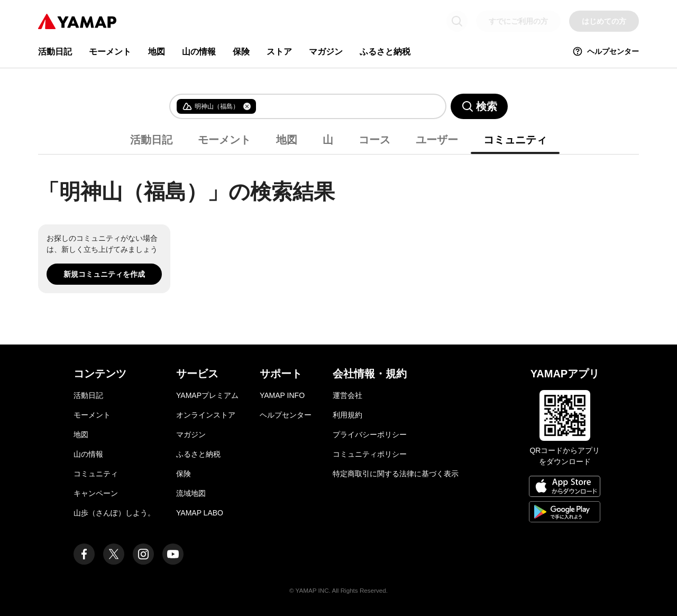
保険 (241, 52)
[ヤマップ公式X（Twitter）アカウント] (114, 554)
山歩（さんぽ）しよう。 (114, 513)
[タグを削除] (247, 106)
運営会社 (347, 395)
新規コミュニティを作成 (104, 274)
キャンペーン (96, 493)
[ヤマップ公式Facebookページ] (84, 554)
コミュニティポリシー (370, 454)
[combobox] (342, 106)
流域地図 (191, 493)
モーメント (110, 52)
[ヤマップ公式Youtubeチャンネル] (173, 554)
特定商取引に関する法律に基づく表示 (396, 474)
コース (374, 140)
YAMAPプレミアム (207, 395)
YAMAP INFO (282, 395)
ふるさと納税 (385, 52)
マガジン (326, 52)
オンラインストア (206, 415)
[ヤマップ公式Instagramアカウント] (143, 554)
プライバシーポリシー (370, 434)
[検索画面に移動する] (457, 21)
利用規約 (347, 415)
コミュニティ (515, 140)
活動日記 (55, 52)
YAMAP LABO (200, 513)
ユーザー (437, 140)
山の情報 (199, 52)
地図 (157, 52)
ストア (279, 52)
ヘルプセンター (606, 51)
